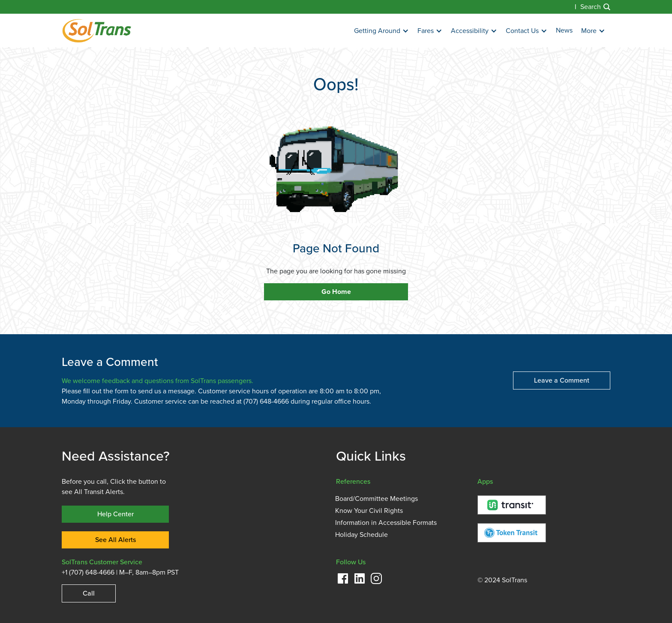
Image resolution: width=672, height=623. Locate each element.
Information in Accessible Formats (386, 523)
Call (89, 593)
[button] (381, 31)
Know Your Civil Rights (369, 511)
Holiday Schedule (361, 535)
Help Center (115, 514)
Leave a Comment (562, 380)
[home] (97, 31)
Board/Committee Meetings (376, 499)
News (564, 30)
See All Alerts (115, 540)
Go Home (336, 292)
